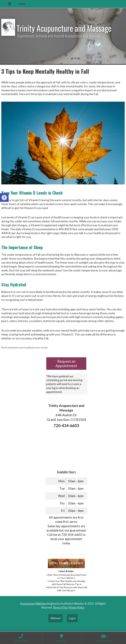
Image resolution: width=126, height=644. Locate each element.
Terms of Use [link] (60, 607)
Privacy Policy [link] (76, 607)
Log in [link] (72, 618)
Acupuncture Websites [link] (33, 604)
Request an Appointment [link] (66, 364)
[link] (4, 198)
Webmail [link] (55, 618)
